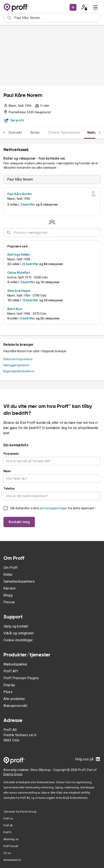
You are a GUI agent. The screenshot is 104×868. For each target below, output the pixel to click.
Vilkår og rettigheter (19, 633)
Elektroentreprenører (18, 359)
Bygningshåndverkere (19, 371)
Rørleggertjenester (17, 365)
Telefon (9, 489)
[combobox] (56, 18)
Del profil (14, 120)
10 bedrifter (30, 300)
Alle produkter (14, 699)
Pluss (8, 692)
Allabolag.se (11, 839)
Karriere (9, 588)
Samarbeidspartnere (19, 581)
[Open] (99, 233)
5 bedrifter (28, 282)
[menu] (95, 7)
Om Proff (11, 568)
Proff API (11, 671)
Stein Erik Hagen (19, 291)
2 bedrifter (28, 204)
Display (9, 685)
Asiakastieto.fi (12, 860)
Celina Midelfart (19, 273)
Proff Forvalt (11, 846)
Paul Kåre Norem (20, 194)
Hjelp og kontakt (16, 626)
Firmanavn (11, 454)
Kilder (8, 575)
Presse (9, 602)
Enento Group (13, 774)
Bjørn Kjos (15, 309)
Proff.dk (8, 826)
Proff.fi (7, 832)
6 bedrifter (28, 318)
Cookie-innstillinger (18, 640)
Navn (7, 471)
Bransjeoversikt (15, 706)
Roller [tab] (35, 133)
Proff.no (8, 819)
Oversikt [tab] (15, 133)
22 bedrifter (30, 264)
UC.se (7, 853)
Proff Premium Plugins (21, 678)
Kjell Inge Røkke (19, 255)
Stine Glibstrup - (42, 770)
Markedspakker (15, 664)
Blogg (8, 595)
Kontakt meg (19, 522)
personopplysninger (54, 508)
